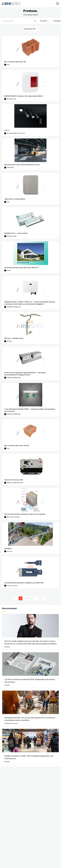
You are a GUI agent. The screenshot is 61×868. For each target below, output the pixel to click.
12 (40, 598)
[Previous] (16, 598)
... (35, 598)
